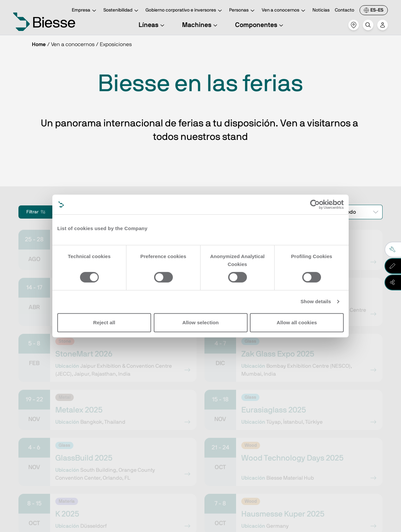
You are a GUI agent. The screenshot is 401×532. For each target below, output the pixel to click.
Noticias (321, 10)
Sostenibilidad (122, 11)
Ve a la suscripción (70, 454)
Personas (243, 11)
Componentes (260, 25)
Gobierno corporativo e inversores (185, 11)
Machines (201, 25)
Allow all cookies (297, 322)
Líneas (152, 25)
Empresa (85, 11)
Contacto (345, 10)
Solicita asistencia (253, 454)
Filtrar (36, 212)
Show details (316, 301)
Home (39, 44)
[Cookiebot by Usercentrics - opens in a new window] (315, 204)
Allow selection (201, 322)
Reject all (104, 322)
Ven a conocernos (284, 11)
